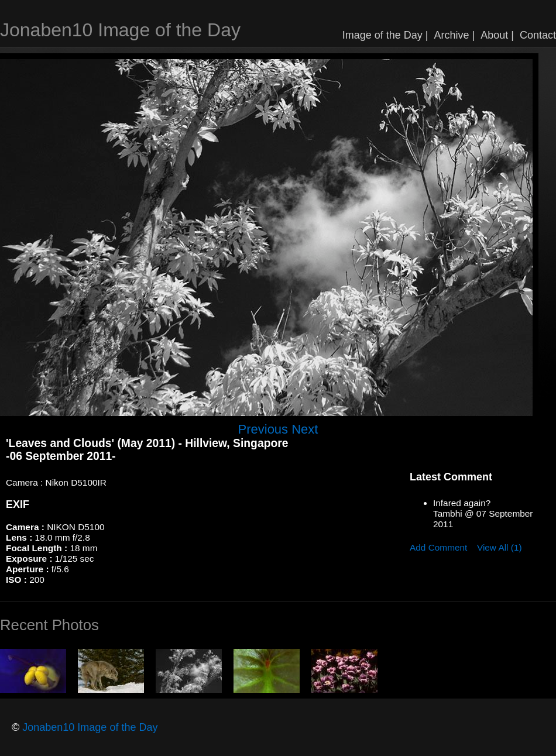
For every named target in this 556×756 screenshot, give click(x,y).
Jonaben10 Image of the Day (120, 30)
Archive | (455, 35)
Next (305, 429)
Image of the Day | (385, 35)
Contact (538, 35)
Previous (263, 429)
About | (497, 35)
